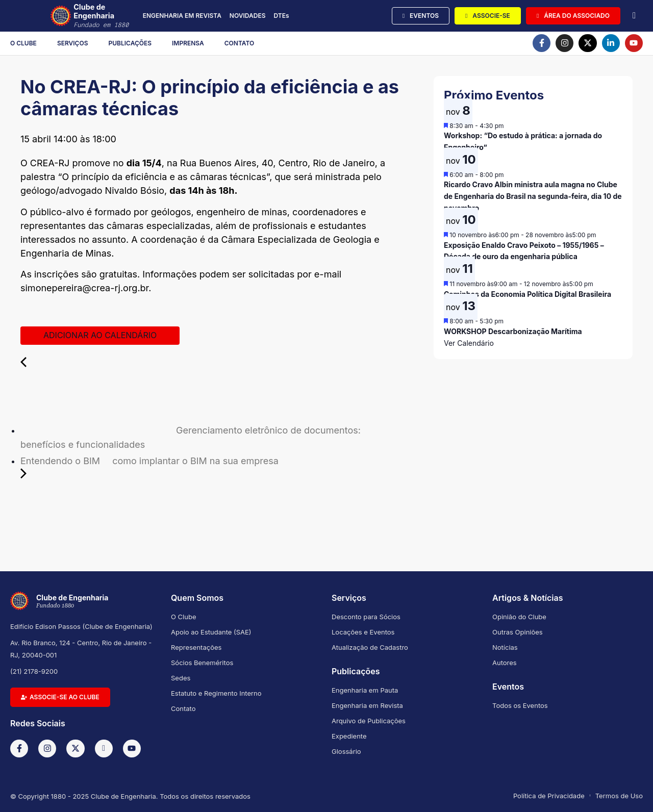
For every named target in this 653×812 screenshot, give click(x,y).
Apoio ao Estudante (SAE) (211, 632)
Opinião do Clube (519, 617)
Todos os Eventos (520, 705)
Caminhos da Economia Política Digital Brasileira (528, 294)
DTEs (281, 16)
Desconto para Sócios (366, 617)
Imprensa (188, 43)
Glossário (346, 751)
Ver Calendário (469, 343)
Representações (196, 647)
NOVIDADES (248, 16)
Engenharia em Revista (367, 705)
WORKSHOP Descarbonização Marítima (513, 331)
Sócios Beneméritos (202, 663)
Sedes (181, 678)
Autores (505, 663)
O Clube (23, 43)
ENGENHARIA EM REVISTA (182, 16)
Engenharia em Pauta (365, 690)
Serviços (73, 43)
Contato (240, 43)
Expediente (349, 736)
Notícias (505, 647)
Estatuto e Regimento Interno (216, 693)
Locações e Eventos (363, 632)
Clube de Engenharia (106, 16)
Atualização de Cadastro (370, 647)
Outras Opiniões (518, 632)
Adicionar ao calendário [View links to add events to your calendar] (100, 335)
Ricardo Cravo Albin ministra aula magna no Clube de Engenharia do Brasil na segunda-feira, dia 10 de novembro (533, 196)
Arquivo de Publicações (369, 721)
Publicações (130, 43)
